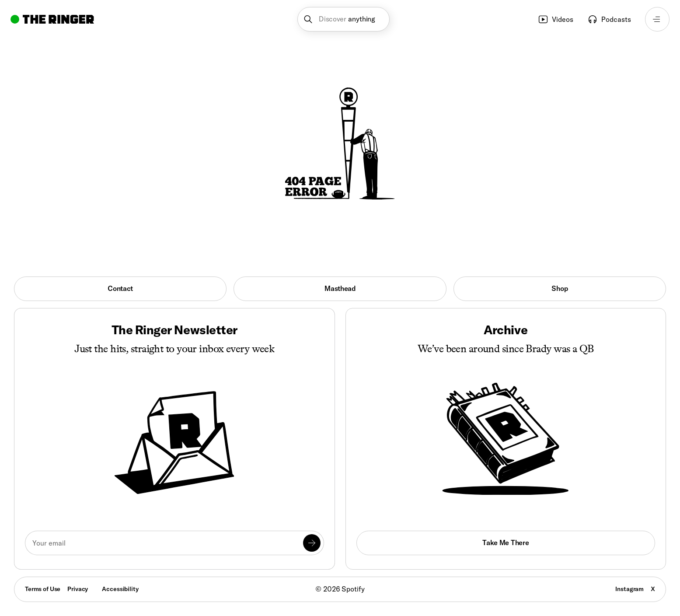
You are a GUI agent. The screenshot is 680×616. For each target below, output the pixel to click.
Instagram (629, 589)
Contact (120, 288)
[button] (343, 19)
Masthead (340, 288)
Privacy (78, 589)
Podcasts (609, 19)
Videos (556, 19)
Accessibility (120, 589)
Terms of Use (43, 589)
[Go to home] (52, 19)
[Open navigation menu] (657, 19)
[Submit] (312, 543)
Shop (560, 288)
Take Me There (506, 542)
